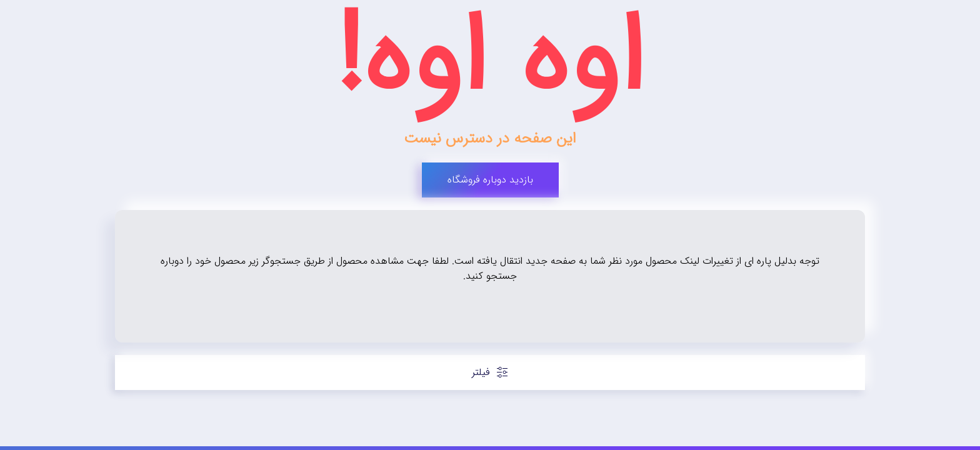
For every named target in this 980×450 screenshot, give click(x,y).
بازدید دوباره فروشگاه (490, 180)
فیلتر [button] (490, 372)
